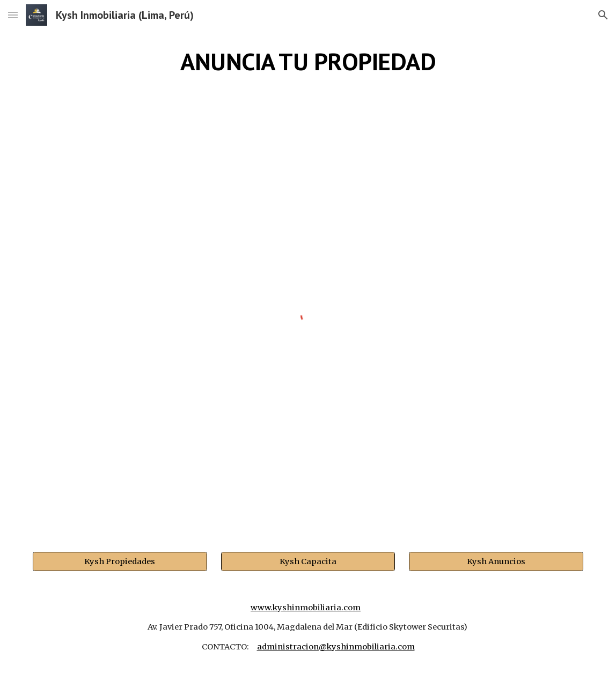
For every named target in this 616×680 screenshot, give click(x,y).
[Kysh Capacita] (308, 561)
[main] (308, 62)
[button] (13, 15)
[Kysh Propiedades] (120, 561)
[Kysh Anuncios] (496, 561)
